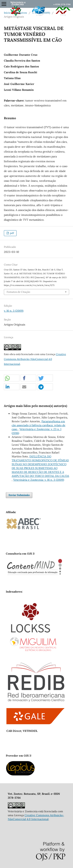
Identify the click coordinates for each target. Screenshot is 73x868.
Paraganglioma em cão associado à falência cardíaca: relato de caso (39, 425)
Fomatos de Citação (18, 292)
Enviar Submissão (19, 495)
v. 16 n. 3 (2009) (41, 13)
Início (7, 13)
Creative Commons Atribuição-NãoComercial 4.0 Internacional (35, 359)
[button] (12, 378)
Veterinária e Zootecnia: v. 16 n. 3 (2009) (39, 480)
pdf (12, 233)
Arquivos (22, 13)
